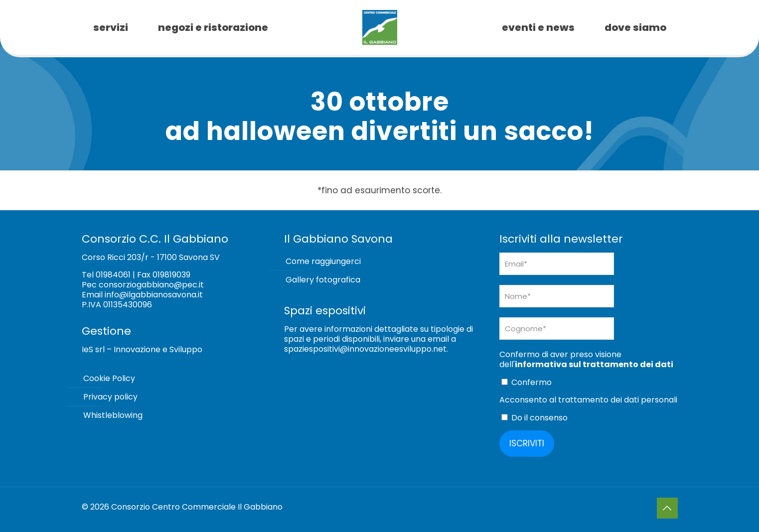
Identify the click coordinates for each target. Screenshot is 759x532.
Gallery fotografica (323, 280)
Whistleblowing (113, 415)
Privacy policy (110, 397)
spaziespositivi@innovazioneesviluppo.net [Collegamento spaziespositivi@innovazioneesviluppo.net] (365, 349)
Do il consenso (534, 418)
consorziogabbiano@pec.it (151, 285)
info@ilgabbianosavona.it (154, 295)
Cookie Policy (109, 378)
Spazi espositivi (325, 311)
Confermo (527, 382)
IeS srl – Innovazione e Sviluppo (142, 349)
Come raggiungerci (323, 261)
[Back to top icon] (667, 508)
